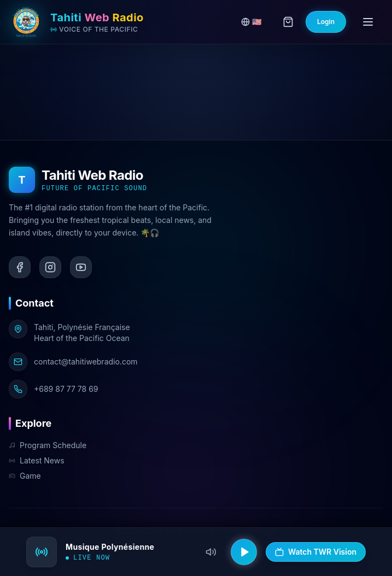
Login (326, 22)
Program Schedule (48, 445)
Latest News (37, 460)
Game (25, 476)
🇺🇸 (251, 22)
